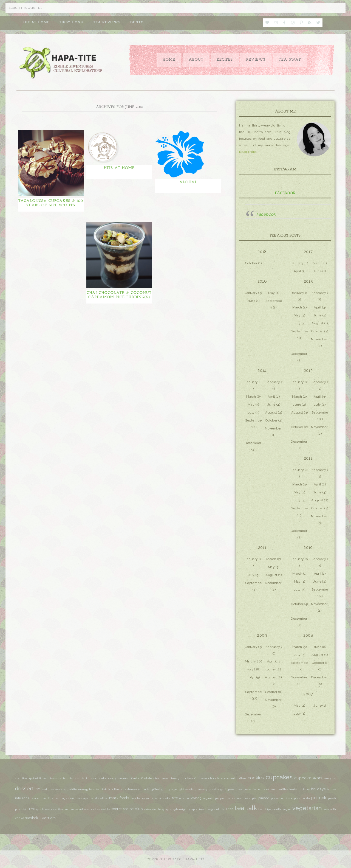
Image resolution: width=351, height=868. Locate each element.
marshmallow (99, 798)
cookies (256, 778)
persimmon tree (239, 798)
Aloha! (188, 182)
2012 (308, 458)
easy (59, 789)
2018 (262, 252)
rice (54, 809)
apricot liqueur (39, 779)
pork (297, 798)
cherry (174, 778)
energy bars (87, 789)
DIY (38, 789)
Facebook (285, 193)
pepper (220, 798)
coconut (230, 778)
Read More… (249, 152)
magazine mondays (74, 798)
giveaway (201, 790)
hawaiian (268, 789)
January (297, 263)
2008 (308, 635)
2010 (308, 547)
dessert (25, 788)
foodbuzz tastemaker (124, 789)
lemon (35, 798)
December (299, 354)
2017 (308, 252)
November (319, 339)
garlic (146, 790)
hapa (257, 789)
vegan (287, 809)
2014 (262, 370)
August (317, 323)
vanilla (277, 809)
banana (56, 778)
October (251, 263)
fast (99, 789)
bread (94, 778)
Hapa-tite (62, 63)
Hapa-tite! (194, 859)
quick (40, 809)
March (318, 263)
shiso (147, 809)
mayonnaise (150, 798)
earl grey (48, 790)
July (297, 323)
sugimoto (214, 809)
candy (112, 779)
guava (248, 790)
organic (208, 798)
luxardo (53, 798)
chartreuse (161, 779)
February (319, 293)
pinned (264, 798)
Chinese (201, 778)
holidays (318, 789)
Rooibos (63, 809)
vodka (20, 818)
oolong (196, 798)
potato (306, 798)
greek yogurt (217, 790)
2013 (308, 370)
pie (254, 798)
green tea (235, 789)
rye (72, 809)
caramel (124, 778)
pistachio (277, 798)
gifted (156, 789)
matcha (135, 798)
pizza (288, 798)
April (297, 271)
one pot (185, 798)
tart (225, 809)
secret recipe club (127, 809)
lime (44, 798)
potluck (319, 798)
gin (164, 789)
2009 (262, 635)
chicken (187, 778)
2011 (262, 547)
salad (79, 809)
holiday (305, 789)
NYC (175, 798)
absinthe (21, 778)
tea (231, 809)
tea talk (246, 808)
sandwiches (92, 809)
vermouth (330, 809)
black (84, 778)
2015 (308, 281)
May (272, 293)
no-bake (165, 798)
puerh (332, 798)
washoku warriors (40, 818)
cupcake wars (308, 778)
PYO (32, 809)
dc (334, 779)
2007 (308, 694)
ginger (173, 789)
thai (261, 809)
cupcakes (279, 777)
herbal (294, 789)
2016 (262, 281)
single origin (179, 809)
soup (192, 809)
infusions (22, 798)
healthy (282, 789)
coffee (241, 778)
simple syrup (160, 809)
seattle (105, 809)
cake (103, 778)
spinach (201, 809)
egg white (70, 790)
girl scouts (186, 789)
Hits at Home (119, 168)
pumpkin (21, 809)
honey (331, 789)
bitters (75, 779)
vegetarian (307, 808)
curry (328, 779)
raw (47, 809)
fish (104, 790)
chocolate (216, 778)
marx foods (119, 798)
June (318, 271)
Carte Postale (142, 778)
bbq (66, 779)
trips (268, 809)
